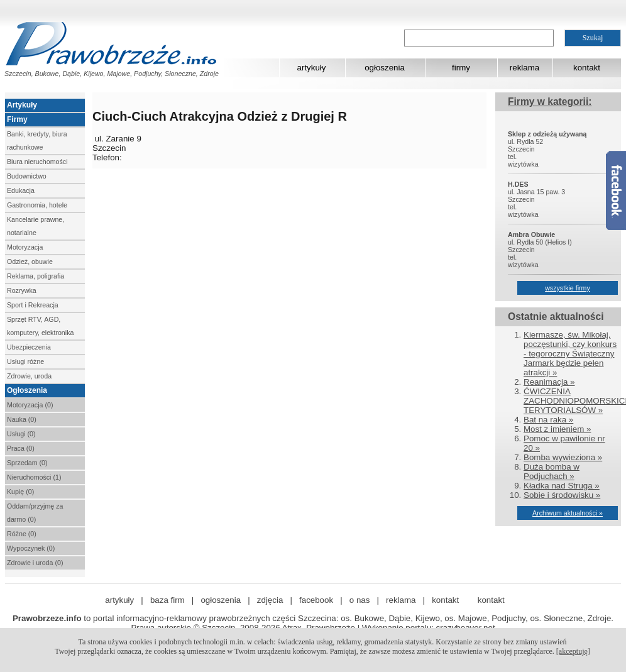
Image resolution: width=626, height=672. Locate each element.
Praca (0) (21, 448)
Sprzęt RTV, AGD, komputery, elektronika (40, 326)
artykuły (312, 68)
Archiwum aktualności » (568, 513)
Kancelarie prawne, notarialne (36, 226)
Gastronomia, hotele (37, 205)
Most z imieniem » (557, 429)
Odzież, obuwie (30, 262)
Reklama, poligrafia (36, 276)
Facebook (616, 190)
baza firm (167, 600)
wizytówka (523, 164)
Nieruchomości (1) (34, 477)
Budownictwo (27, 176)
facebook (316, 600)
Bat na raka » (548, 420)
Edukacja (21, 190)
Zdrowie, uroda (29, 376)
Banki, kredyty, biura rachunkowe (37, 140)
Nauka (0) (22, 419)
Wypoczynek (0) (31, 548)
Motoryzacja (25, 247)
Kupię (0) (20, 492)
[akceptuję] (573, 651)
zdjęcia (270, 600)
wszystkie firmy (568, 288)
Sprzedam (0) (27, 463)
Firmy (17, 119)
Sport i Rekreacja (33, 305)
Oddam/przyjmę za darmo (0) (35, 513)
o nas (360, 600)
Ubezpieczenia (29, 347)
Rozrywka (22, 290)
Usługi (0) (21, 434)
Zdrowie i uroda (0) (35, 563)
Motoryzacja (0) (30, 405)
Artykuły (22, 105)
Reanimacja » (549, 382)
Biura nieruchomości (37, 162)
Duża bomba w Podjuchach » (552, 471)
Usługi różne (25, 361)
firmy (461, 68)
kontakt (587, 68)
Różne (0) (22, 534)
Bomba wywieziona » (563, 457)
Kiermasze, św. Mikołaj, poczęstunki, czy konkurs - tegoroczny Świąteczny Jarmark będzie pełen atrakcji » (570, 354)
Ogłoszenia (27, 390)
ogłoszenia (385, 68)
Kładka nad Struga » (562, 486)
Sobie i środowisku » (562, 495)
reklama (524, 68)
